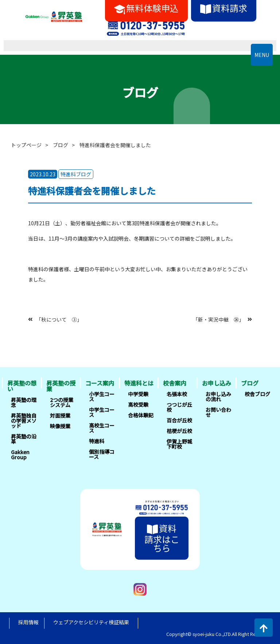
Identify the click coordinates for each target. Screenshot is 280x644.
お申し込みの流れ (218, 396)
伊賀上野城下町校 (179, 444)
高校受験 (138, 405)
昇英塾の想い (22, 386)
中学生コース (102, 412)
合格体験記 (141, 415)
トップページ (26, 145)
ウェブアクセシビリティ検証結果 (91, 622)
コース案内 (100, 383)
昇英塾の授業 (61, 386)
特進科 (97, 441)
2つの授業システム (62, 402)
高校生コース (102, 428)
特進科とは (139, 383)
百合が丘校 (179, 420)
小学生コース (102, 396)
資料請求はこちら (162, 538)
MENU (262, 55)
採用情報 (28, 622)
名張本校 (177, 394)
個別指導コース (102, 454)
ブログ (61, 145)
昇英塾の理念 (24, 402)
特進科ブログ (76, 174)
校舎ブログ (257, 394)
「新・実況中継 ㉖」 (218, 319)
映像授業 (60, 426)
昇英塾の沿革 (24, 439)
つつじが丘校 (179, 407)
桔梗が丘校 (179, 431)
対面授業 (60, 415)
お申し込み (217, 383)
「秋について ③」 (59, 319)
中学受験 (138, 394)
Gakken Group (20, 455)
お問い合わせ (218, 412)
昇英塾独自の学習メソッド (24, 421)
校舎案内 (175, 383)
